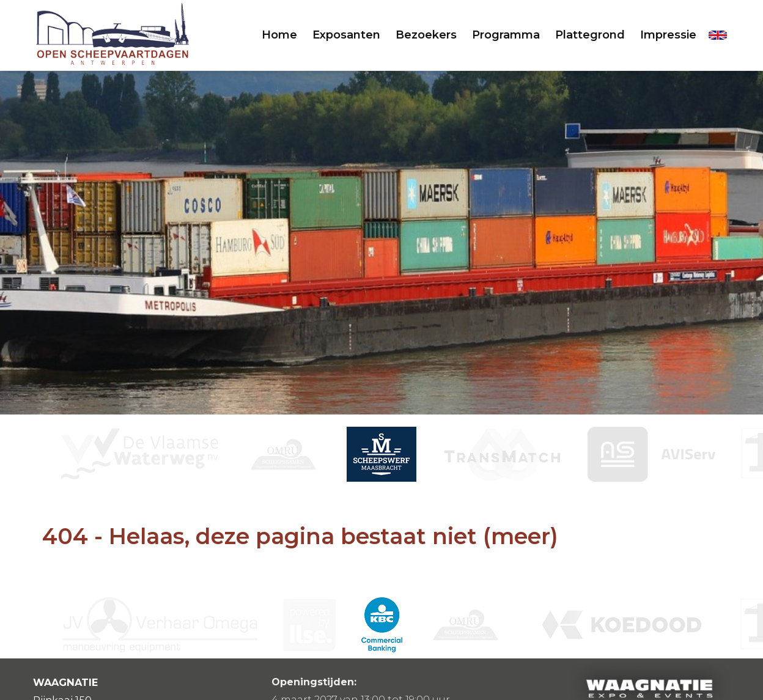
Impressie (668, 35)
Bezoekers (426, 35)
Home (279, 35)
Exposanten (346, 35)
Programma (506, 35)
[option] (382, 454)
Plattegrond (590, 35)
